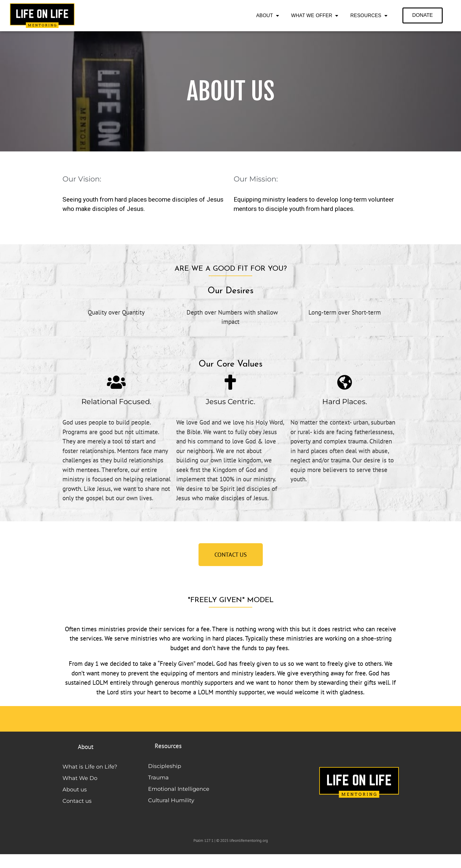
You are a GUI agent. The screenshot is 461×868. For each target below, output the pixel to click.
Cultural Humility (171, 800)
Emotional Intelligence (179, 789)
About (268, 16)
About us (75, 790)
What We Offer (315, 16)
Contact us (77, 801)
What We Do (80, 778)
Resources (369, 16)
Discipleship (165, 766)
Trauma (158, 778)
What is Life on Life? (90, 767)
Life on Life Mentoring (102, 861)
